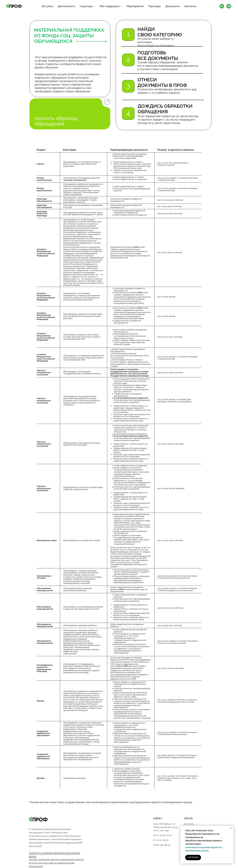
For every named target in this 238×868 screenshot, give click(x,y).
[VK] (222, 6)
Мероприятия (135, 6)
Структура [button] (86, 6)
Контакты (190, 6)
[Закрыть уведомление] (231, 828)
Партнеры (154, 6)
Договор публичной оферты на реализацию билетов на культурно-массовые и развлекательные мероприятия (56, 863)
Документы (173, 6)
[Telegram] (229, 6)
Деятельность (66, 6)
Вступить (48, 6)
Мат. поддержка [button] (110, 6)
